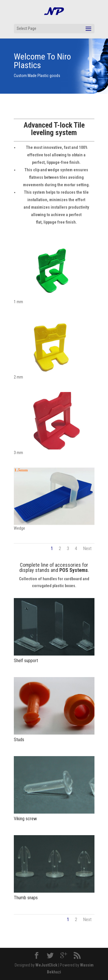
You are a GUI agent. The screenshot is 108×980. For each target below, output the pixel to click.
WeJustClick (46, 965)
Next (87, 548)
